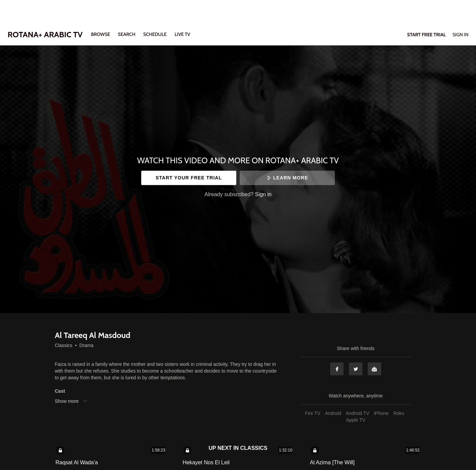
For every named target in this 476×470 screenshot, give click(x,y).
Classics (64, 345)
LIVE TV (182, 34)
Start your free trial (189, 178)
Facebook (337, 369)
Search (127, 34)
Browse (101, 34)
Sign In (461, 35)
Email (374, 369)
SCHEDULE (155, 34)
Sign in (263, 194)
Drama (86, 345)
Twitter (356, 369)
